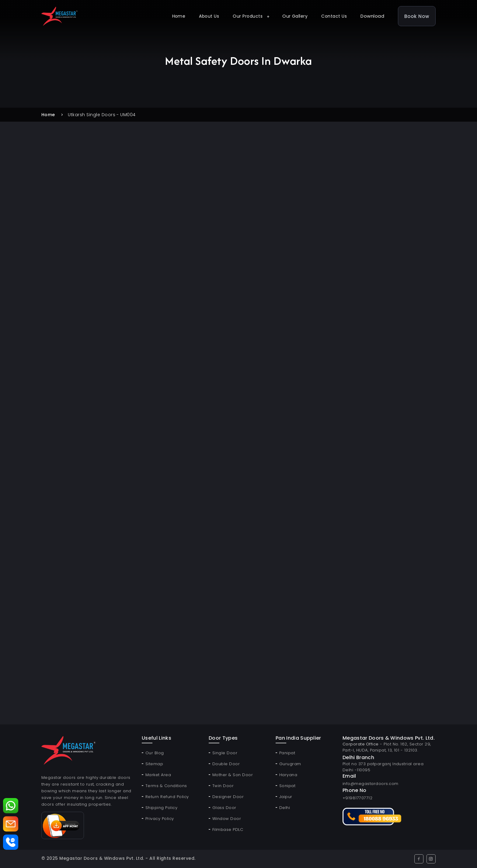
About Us (209, 16)
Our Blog (155, 753)
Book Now (417, 16)
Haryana (288, 775)
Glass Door (224, 808)
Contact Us (334, 16)
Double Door (226, 764)
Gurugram (290, 764)
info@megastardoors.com (371, 784)
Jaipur (286, 797)
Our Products (248, 16)
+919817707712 (357, 798)
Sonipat (287, 786)
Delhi (285, 808)
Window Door (227, 819)
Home (179, 16)
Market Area (158, 775)
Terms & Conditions (166, 786)
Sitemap (154, 764)
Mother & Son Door (233, 775)
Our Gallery (295, 16)
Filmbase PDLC (228, 830)
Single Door (225, 753)
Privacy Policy (160, 819)
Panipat (287, 753)
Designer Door (228, 797)
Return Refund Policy (167, 797)
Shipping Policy (161, 808)
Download (372, 16)
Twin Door (223, 786)
